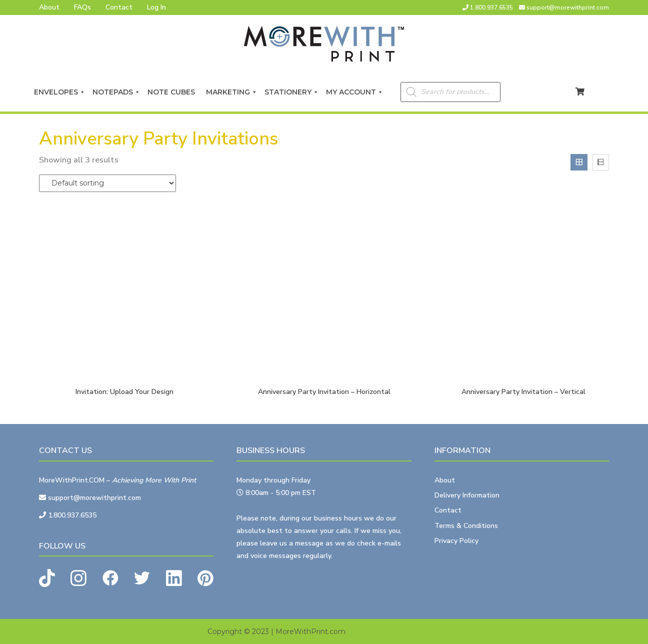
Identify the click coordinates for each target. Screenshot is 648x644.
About (49, 7)
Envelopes (60, 92)
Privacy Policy (456, 541)
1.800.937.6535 (491, 7)
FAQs (82, 7)
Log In (156, 7)
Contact (119, 7)
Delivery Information (467, 495)
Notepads (116, 92)
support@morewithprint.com (568, 7)
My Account (355, 92)
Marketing (232, 92)
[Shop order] (107, 183)
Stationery (292, 92)
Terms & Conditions (466, 526)
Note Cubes (173, 92)
